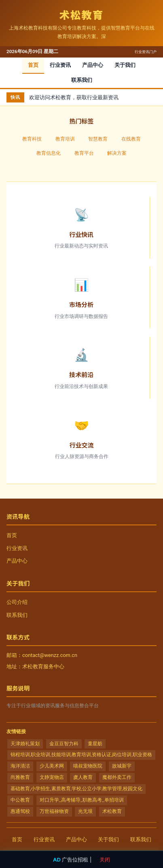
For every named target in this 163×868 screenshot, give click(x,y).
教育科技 (32, 139)
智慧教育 (98, 139)
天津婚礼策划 (25, 744)
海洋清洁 (20, 766)
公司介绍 (17, 602)
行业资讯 (60, 65)
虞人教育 (83, 777)
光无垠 (85, 811)
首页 (33, 65)
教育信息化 (49, 153)
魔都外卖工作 (117, 777)
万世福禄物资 (54, 811)
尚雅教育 (20, 777)
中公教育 (20, 800)
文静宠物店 (52, 777)
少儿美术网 (52, 766)
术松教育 (112, 811)
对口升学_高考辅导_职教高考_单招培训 (82, 800)
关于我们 (125, 65)
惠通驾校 (20, 811)
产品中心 (93, 65)
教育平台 (84, 153)
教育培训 (65, 139)
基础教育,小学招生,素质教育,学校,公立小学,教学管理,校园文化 (76, 789)
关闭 (105, 859)
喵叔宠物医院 (88, 766)
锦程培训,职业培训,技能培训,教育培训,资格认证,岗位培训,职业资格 (81, 755)
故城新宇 (122, 766)
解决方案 (117, 153)
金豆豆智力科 (64, 744)
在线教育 (131, 139)
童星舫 (95, 744)
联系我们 (82, 80)
